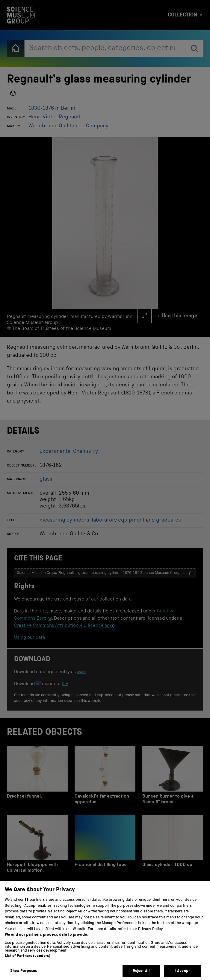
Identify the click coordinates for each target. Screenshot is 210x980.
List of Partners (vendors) (28, 963)
